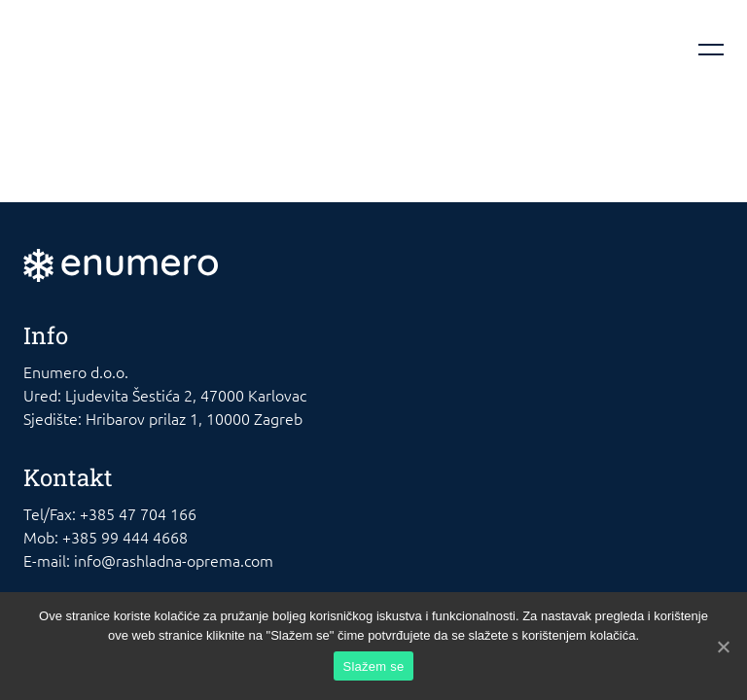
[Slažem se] (723, 647)
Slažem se (374, 666)
